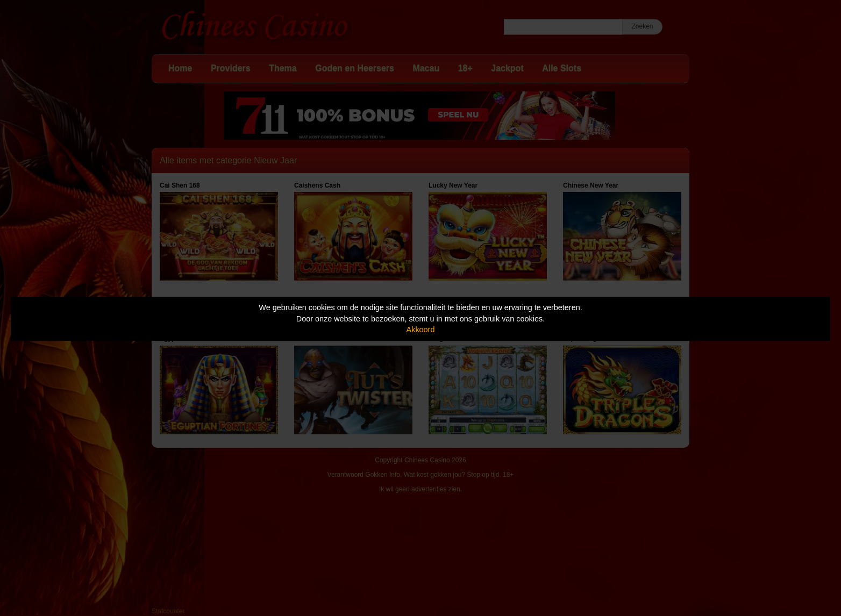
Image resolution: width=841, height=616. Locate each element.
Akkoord (421, 330)
